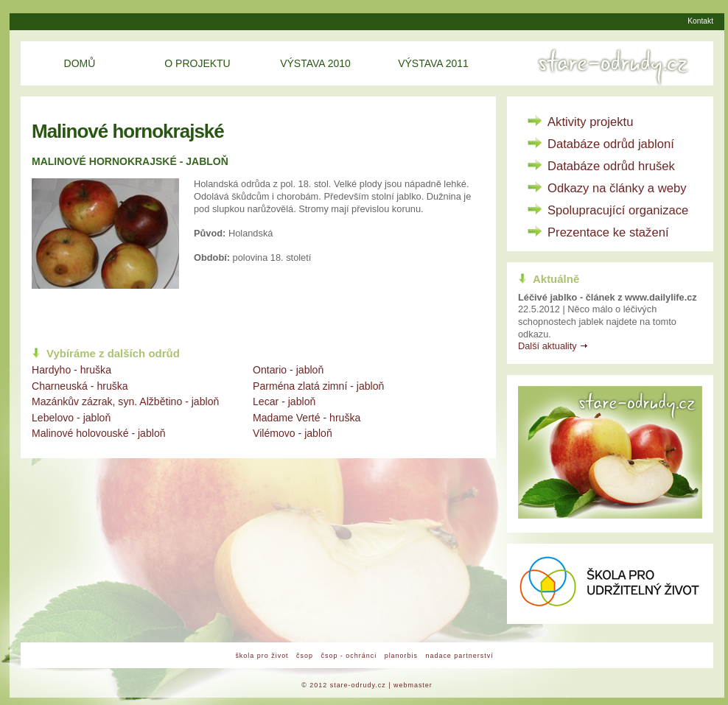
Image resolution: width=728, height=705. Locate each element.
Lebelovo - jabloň (71, 418)
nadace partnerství (459, 656)
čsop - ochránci (349, 656)
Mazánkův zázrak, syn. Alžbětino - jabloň (125, 401)
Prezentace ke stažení (608, 232)
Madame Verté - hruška (307, 418)
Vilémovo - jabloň (293, 433)
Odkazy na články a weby (617, 188)
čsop (305, 656)
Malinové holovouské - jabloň (99, 433)
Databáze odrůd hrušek (611, 166)
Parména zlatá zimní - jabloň (318, 386)
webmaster (413, 685)
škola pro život (262, 656)
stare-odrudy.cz (358, 685)
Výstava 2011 (433, 63)
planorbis (401, 656)
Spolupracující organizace (618, 210)
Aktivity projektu (590, 122)
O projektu (197, 63)
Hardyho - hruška (71, 370)
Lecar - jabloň (284, 401)
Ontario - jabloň (288, 370)
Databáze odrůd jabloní (611, 144)
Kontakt (700, 21)
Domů (80, 63)
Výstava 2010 (315, 63)
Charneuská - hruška (80, 386)
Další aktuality (547, 346)
